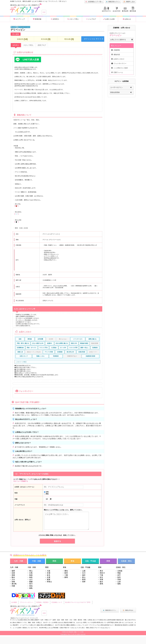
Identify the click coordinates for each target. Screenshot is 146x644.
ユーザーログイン (122, 87)
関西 (54, 561)
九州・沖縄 (19, 561)
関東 (108, 561)
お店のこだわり (118, 59)
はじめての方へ (117, 9)
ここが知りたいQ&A (120, 68)
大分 (44, 12)
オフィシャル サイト (93, 39)
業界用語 (133, 9)
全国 (44, 613)
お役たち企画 (109, 19)
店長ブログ (42, 45)
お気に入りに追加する (122, 40)
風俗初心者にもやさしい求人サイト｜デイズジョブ (26, 610)
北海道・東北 (126, 561)
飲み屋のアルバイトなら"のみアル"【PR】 (78, 602)
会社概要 (14, 602)
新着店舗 (37, 19)
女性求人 (55, 19)
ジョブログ (91, 19)
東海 (72, 561)
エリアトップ (19, 19)
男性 (46, 494)
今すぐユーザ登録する (21, 481)
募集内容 (116, 55)
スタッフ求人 (73, 19)
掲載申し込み (129, 2)
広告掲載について (57, 602)
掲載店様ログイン (113, 2)
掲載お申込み (128, 610)
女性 (46, 492)
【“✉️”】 (16, 214)
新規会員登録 (122, 92)
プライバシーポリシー (27, 602)
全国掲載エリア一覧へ (94, 2)
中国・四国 (37, 561)
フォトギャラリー (119, 63)
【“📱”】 (16, 222)
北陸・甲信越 (90, 561)
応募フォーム (117, 72)
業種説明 (125, 10)
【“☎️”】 (16, 206)
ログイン (107, 9)
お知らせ (127, 19)
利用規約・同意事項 (42, 602)
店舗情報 (116, 50)
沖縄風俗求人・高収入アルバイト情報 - (26, 9)
